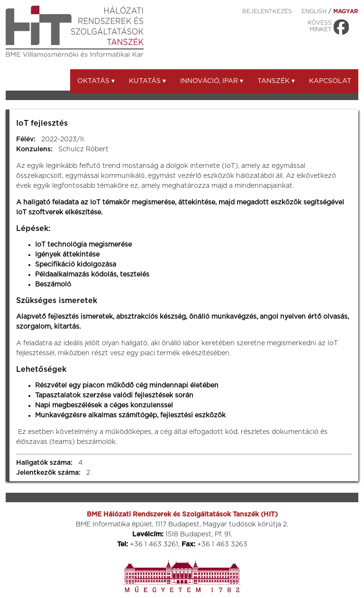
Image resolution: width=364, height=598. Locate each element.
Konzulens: (34, 149)
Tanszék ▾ (276, 81)
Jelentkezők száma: (48, 473)
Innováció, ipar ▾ (212, 81)
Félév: (26, 139)
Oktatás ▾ (96, 81)
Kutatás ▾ (147, 81)
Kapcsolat (330, 81)
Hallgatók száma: (44, 463)
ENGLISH (314, 11)
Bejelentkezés (267, 11)
